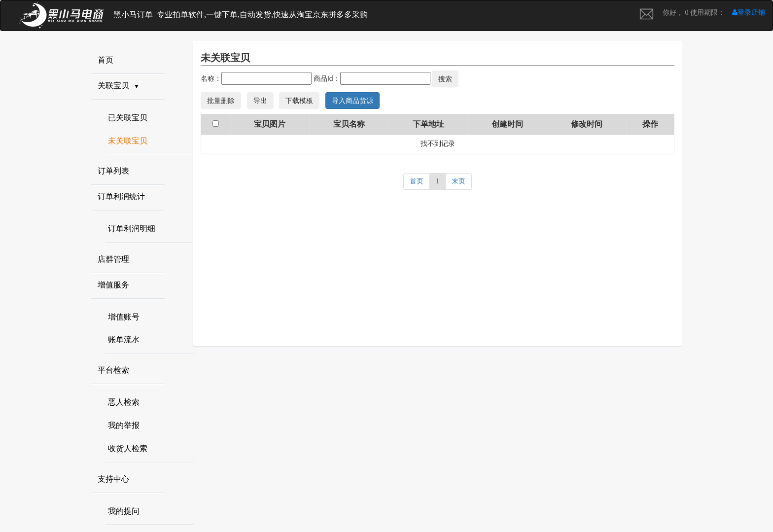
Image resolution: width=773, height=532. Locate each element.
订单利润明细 (132, 229)
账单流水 (124, 339)
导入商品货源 (352, 101)
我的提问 (124, 511)
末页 (458, 181)
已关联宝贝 (128, 118)
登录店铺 (749, 13)
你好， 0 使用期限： (694, 13)
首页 (417, 181)
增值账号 (124, 317)
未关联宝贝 (128, 141)
